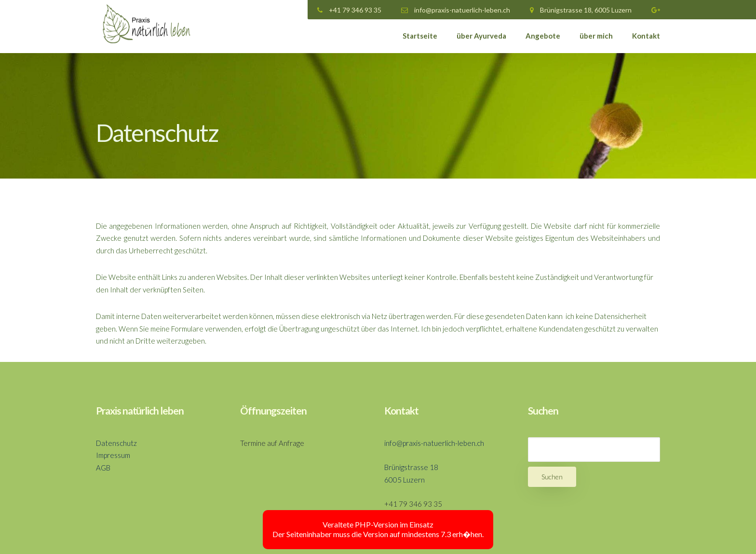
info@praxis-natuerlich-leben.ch (456, 10)
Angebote (543, 36)
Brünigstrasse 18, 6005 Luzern (581, 10)
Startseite (420, 36)
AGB (103, 468)
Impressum (113, 455)
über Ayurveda (481, 36)
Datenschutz (116, 443)
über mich (596, 36)
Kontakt (646, 36)
